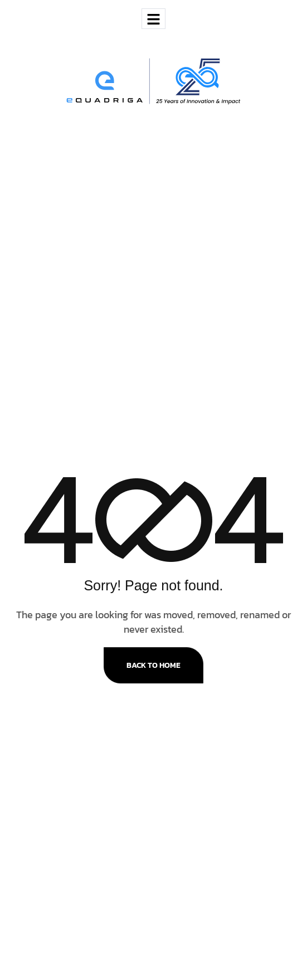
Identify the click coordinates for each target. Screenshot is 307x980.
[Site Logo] (153, 80)
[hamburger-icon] (153, 19)
